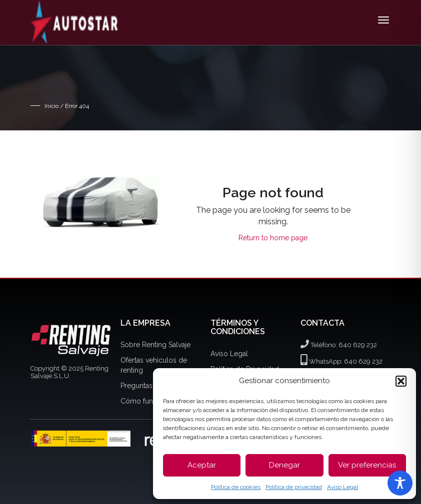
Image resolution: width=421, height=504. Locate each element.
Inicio (51, 106)
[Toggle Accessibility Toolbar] (400, 483)
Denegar (284, 465)
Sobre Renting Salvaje (155, 345)
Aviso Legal (342, 487)
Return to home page (273, 238)
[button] (401, 381)
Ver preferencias (367, 465)
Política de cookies (236, 487)
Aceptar (202, 465)
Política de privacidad (294, 487)
